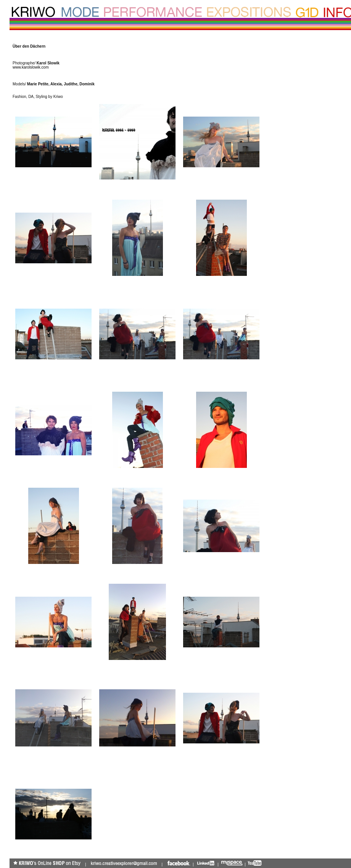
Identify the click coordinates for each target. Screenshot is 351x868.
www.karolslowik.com (31, 67)
